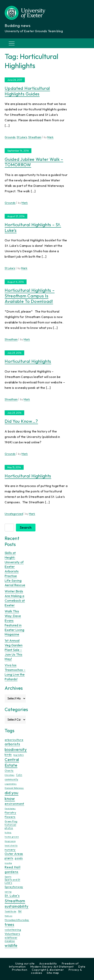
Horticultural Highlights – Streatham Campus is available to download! (30, 296)
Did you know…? (21, 421)
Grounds (10, 137)
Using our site (25, 963)
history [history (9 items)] (8, 832)
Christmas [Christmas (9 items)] (9, 775)
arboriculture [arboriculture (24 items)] (14, 740)
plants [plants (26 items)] (9, 858)
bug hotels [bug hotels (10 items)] (19, 755)
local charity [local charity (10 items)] (11, 845)
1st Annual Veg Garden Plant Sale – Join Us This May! (14, 650)
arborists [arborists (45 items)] (12, 744)
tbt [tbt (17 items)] (20, 911)
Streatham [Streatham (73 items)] (15, 901)
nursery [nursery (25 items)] (10, 850)
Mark (50, 137)
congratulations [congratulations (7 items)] (11, 784)
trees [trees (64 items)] (9, 924)
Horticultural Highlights (28, 361)
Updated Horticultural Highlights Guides (27, 91)
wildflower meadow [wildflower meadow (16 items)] (11, 939)
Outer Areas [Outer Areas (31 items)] (14, 854)
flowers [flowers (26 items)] (10, 817)
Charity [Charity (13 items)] (9, 771)
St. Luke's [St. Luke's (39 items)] (12, 896)
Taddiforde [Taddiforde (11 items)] (10, 911)
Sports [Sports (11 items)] (8, 877)
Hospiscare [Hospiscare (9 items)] (10, 841)
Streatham (35, 137)
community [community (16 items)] (11, 779)
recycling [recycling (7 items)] (8, 863)
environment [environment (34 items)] (14, 804)
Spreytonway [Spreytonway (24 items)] (14, 887)
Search (26, 527)
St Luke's (22, 137)
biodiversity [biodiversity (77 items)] (16, 749)
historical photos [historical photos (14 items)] (10, 826)
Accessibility (48, 963)
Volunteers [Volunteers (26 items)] (12, 934)
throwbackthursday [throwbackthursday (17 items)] (17, 920)
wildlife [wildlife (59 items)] (11, 945)
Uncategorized (14, 514)
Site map (53, 973)
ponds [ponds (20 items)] (19, 858)
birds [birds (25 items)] (8, 754)
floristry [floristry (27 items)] (10, 812)
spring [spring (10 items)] (8, 892)
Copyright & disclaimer (48, 970)
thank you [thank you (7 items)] (8, 916)
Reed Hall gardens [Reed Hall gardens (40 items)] (13, 869)
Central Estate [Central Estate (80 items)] (12, 762)
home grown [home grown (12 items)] (12, 837)
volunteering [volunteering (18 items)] (13, 930)
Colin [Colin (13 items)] (19, 775)
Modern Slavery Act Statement (52, 967)
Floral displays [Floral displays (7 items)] (10, 808)
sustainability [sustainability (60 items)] (17, 906)
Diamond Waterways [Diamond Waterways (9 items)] (14, 788)
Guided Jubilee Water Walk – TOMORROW (34, 162)
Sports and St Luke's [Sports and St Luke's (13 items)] (12, 881)
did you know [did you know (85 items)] (12, 796)
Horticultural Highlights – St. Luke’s (33, 227)
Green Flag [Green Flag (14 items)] (11, 821)
